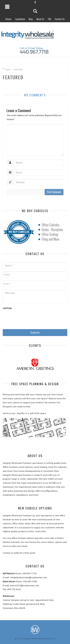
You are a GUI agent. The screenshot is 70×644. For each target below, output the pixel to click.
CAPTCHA (7, 308)
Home (8, 70)
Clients (8, 19)
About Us (40, 19)
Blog (31, 19)
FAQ (50, 19)
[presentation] (30, 319)
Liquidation (20, 19)
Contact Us (60, 19)
